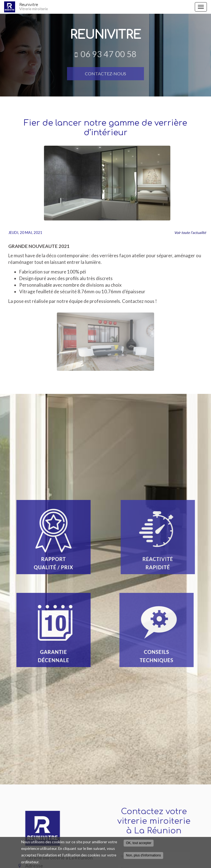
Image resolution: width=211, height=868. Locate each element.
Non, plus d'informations (143, 855)
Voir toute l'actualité (190, 233)
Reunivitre (106, 7)
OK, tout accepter (139, 843)
